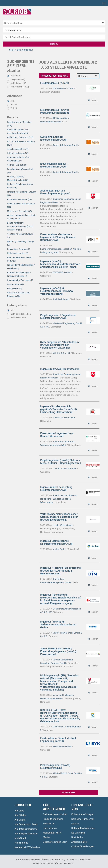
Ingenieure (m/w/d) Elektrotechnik (60, 369)
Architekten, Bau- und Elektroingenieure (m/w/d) (55, 192)
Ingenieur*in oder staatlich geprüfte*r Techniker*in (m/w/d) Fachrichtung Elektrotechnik (58, 409)
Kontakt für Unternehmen (59, 863)
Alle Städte (20, 815)
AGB (18, 859)
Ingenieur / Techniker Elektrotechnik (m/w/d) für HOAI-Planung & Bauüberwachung (61, 571)
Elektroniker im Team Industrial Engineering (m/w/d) (58, 739)
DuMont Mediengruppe (83, 828)
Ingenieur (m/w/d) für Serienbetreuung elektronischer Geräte (58, 624)
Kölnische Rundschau (82, 819)
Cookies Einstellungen (82, 846)
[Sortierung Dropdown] (96, 76)
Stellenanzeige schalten (55, 814)
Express (75, 823)
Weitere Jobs (68, 792)
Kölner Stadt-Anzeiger (82, 814)
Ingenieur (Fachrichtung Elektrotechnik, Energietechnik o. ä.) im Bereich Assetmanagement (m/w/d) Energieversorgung (61, 599)
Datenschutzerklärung (78, 859)
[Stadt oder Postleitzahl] (54, 37)
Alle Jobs (19, 811)
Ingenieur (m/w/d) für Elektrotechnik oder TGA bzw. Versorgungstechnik (57, 291)
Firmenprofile (21, 843)
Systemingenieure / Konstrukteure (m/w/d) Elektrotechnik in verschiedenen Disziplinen (60, 345)
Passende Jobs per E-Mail (54, 76)
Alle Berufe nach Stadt (26, 824)
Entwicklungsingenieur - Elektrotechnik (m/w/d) (54, 165)
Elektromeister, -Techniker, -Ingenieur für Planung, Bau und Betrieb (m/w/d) (58, 237)
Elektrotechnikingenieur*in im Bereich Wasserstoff (57, 435)
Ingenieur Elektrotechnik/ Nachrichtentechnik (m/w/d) (56, 542)
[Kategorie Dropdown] (102, 23)
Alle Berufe (20, 820)
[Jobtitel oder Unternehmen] (54, 30)
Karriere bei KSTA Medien (27, 847)
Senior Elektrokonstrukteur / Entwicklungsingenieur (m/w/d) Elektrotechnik (58, 651)
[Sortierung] (85, 76)
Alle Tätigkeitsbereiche (26, 829)
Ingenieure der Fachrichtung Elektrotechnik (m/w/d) (56, 488)
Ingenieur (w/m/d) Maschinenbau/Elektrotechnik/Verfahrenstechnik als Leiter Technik (60, 264)
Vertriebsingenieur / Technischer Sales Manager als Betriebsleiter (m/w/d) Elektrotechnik (59, 517)
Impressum (39, 863)
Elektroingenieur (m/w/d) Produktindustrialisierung (55, 111)
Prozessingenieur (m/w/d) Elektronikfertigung (55, 766)
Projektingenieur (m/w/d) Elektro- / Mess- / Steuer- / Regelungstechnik (60, 461)
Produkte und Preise (53, 819)
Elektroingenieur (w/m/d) (55, 83)
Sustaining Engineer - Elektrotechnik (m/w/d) (53, 138)
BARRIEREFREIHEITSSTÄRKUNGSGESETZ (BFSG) (43, 859)
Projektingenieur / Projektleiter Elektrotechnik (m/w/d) (58, 316)
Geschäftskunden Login (55, 842)
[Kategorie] (51, 23)
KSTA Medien (78, 833)
